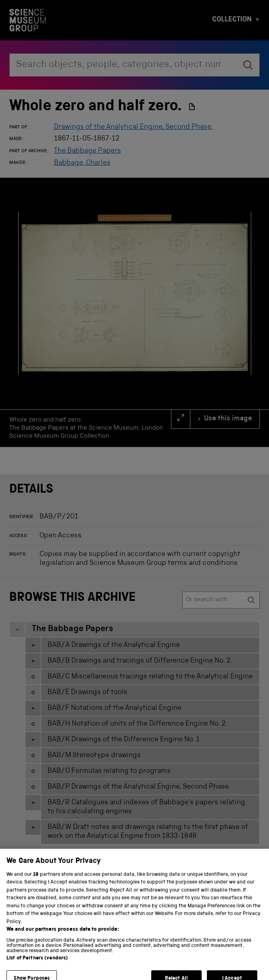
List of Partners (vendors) (37, 973)
